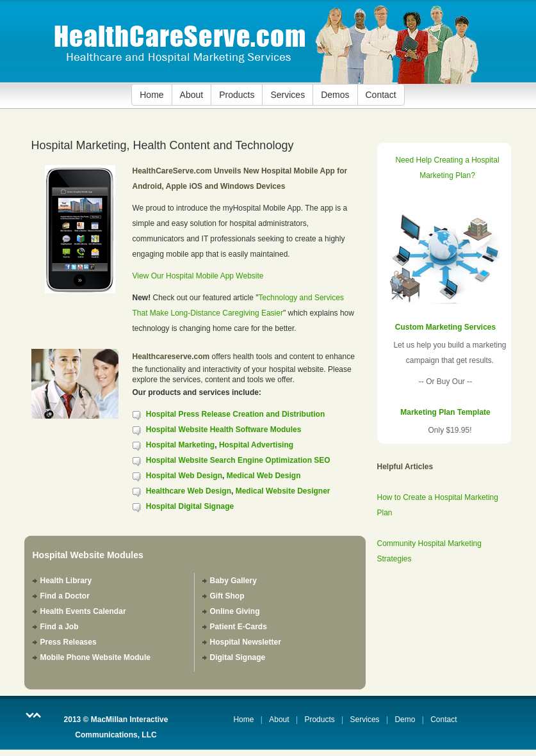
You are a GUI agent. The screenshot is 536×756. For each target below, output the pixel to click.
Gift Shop (227, 596)
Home (151, 95)
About (192, 95)
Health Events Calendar (83, 611)
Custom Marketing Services (445, 327)
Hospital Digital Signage (190, 506)
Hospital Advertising (256, 445)
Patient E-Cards (239, 627)
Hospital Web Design (184, 476)
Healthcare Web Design (189, 491)
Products (237, 95)
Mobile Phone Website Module (95, 657)
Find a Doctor (65, 596)
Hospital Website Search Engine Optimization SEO (238, 460)
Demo (405, 720)
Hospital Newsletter (246, 642)
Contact (381, 95)
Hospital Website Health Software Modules (223, 430)
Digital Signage (238, 657)
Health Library (66, 581)
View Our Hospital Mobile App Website (198, 276)
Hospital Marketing (180, 445)
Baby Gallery (233, 581)
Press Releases (69, 642)
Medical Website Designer (283, 491)
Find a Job (60, 627)
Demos (335, 95)
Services (288, 95)
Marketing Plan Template (445, 412)
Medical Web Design (264, 476)
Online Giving (235, 611)
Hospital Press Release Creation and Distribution (235, 414)
